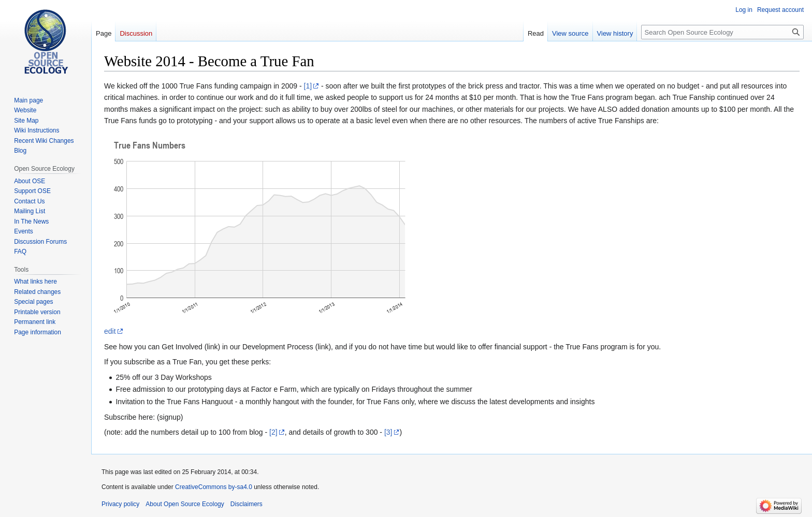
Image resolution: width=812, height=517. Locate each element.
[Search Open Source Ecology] (722, 32)
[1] (308, 86)
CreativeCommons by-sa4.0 (214, 487)
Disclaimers (247, 504)
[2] (273, 432)
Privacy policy (120, 504)
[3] (388, 432)
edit (110, 331)
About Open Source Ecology (185, 504)
